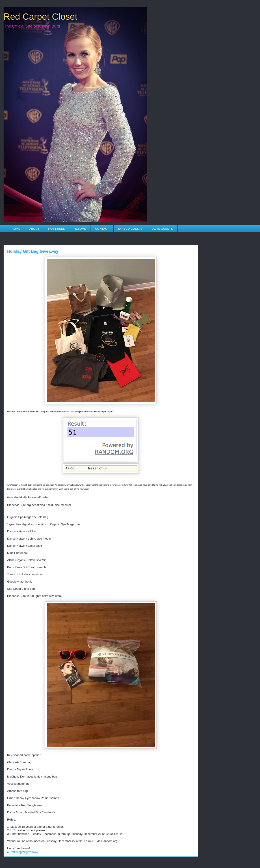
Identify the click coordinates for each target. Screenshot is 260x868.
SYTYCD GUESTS (130, 229)
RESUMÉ (80, 229)
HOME (16, 229)
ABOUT (34, 229)
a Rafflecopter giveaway (23, 852)
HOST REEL (56, 229)
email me (70, 411)
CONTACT (102, 229)
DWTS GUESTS (162, 229)
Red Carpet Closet (40, 17)
